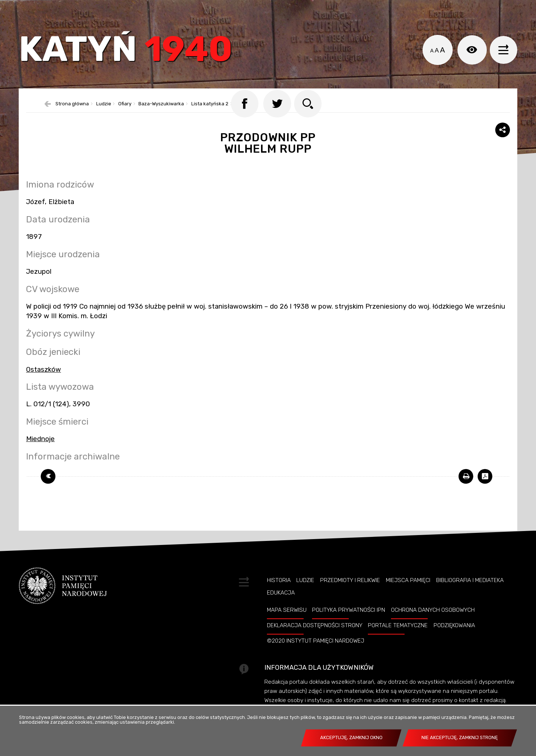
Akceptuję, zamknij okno (351, 737)
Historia (279, 591)
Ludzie (305, 591)
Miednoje (40, 450)
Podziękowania (454, 636)
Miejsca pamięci (408, 591)
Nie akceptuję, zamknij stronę (460, 737)
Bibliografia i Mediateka (470, 591)
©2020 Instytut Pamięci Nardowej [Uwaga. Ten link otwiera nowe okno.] (316, 651)
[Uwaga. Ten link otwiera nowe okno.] (466, 487)
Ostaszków (44, 380)
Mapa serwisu (287, 621)
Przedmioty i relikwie (350, 591)
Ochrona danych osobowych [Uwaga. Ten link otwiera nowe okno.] (433, 621)
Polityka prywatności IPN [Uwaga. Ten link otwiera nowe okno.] (349, 621)
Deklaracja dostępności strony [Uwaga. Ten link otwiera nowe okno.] (315, 636)
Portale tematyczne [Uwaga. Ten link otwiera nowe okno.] (398, 636)
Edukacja (281, 603)
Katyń (130, 53)
